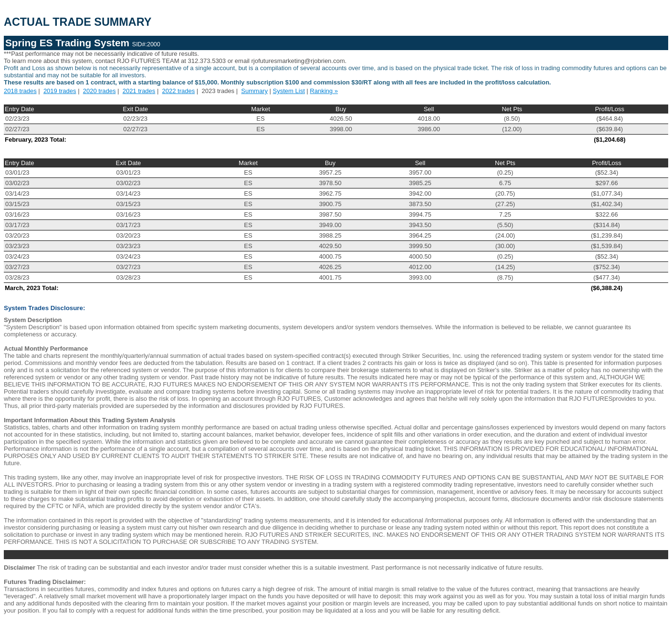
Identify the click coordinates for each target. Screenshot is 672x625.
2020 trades (100, 91)
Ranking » (324, 91)
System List (289, 91)
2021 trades (139, 91)
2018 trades (20, 91)
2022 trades (179, 91)
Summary (254, 91)
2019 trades (60, 91)
